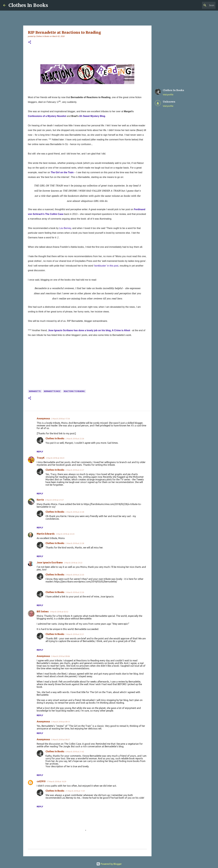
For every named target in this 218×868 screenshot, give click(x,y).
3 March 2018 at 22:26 (75, 592)
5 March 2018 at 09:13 (60, 722)
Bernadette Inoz (52, 391)
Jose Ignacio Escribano (50, 562)
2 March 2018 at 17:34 (60, 419)
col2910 (41, 781)
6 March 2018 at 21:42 (75, 752)
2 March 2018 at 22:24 (65, 534)
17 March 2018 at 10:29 (56, 781)
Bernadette (35, 391)
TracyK (41, 458)
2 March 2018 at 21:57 (54, 500)
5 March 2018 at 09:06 (60, 656)
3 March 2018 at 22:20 (75, 575)
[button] (30, 42)
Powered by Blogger (109, 864)
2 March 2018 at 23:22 (73, 563)
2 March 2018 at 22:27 (75, 470)
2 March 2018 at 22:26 (75, 439)
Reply (40, 452)
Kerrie (40, 500)
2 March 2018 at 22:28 (75, 512)
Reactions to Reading (74, 391)
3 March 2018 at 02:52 (59, 612)
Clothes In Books (28, 5)
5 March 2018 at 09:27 (60, 740)
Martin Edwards (46, 534)
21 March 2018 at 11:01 (75, 791)
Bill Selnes (43, 611)
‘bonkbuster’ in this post (106, 266)
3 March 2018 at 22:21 (75, 634)
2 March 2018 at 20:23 (55, 458)
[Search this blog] (200, 5)
